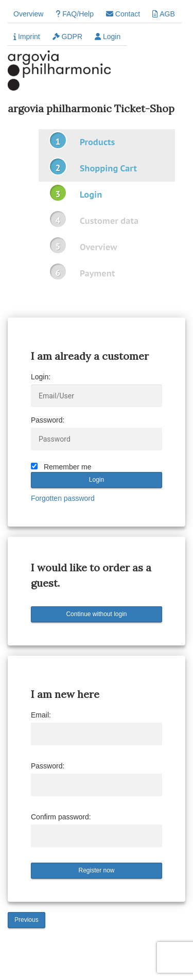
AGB (164, 14)
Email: (41, 715)
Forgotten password (63, 498)
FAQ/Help (75, 14)
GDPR (67, 37)
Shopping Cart (108, 168)
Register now (96, 870)
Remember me (68, 467)
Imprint (27, 37)
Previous (27, 920)
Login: (41, 377)
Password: (48, 420)
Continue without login (96, 614)
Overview (28, 14)
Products (97, 142)
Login (108, 37)
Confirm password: (61, 817)
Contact (123, 14)
